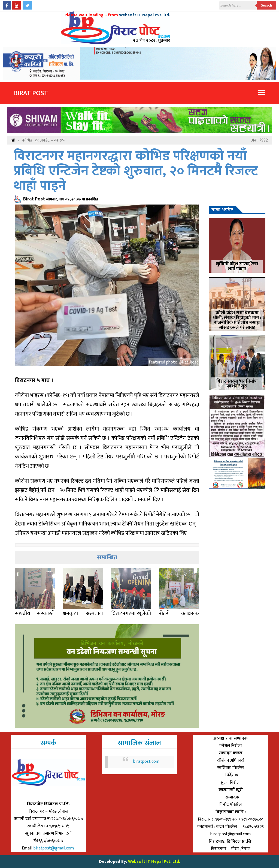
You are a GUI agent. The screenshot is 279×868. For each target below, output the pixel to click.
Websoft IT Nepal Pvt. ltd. (145, 15)
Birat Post (31, 93)
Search (267, 5)
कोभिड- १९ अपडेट (36, 140)
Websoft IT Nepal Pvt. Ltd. (154, 862)
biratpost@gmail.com (54, 848)
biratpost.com (146, 762)
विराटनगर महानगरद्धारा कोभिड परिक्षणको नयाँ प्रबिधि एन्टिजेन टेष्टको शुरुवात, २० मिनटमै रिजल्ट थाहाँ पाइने (136, 171)
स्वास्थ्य (60, 140)
